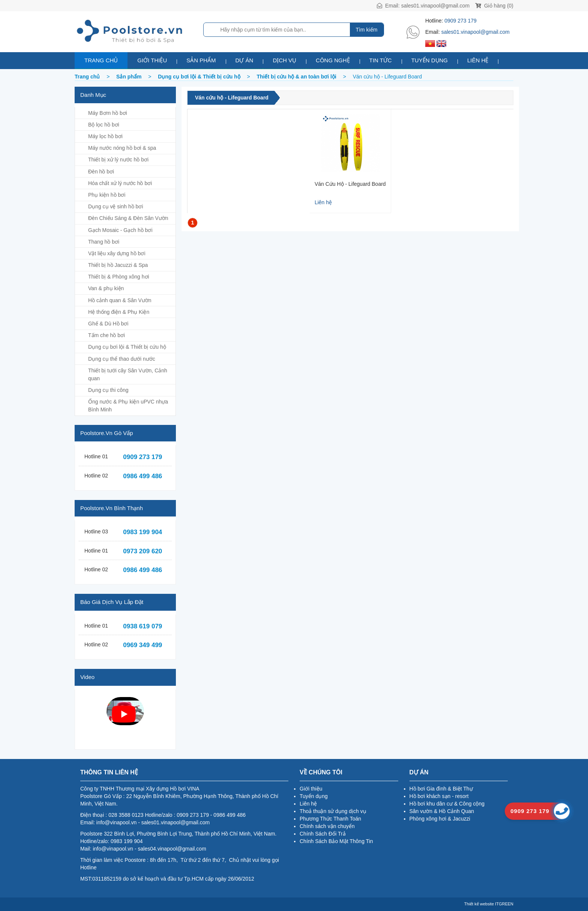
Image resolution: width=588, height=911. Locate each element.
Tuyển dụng (430, 60)
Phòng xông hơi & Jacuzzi (440, 819)
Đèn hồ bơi (101, 172)
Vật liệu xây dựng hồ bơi (117, 253)
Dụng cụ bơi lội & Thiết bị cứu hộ (127, 347)
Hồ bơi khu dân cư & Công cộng (447, 804)
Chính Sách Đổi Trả (323, 834)
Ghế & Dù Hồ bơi (108, 324)
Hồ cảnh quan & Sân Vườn (120, 300)
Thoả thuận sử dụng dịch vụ (333, 811)
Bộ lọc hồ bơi (104, 125)
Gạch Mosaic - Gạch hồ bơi (120, 230)
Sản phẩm (201, 60)
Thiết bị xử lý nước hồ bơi (118, 160)
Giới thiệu (152, 60)
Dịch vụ (284, 60)
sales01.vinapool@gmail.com (435, 6)
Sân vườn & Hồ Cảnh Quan (442, 811)
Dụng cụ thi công (108, 390)
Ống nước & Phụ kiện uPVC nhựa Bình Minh (128, 406)
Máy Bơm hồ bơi (108, 113)
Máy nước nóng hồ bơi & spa (122, 148)
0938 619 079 (142, 626)
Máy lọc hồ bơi (105, 136)
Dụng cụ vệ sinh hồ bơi (116, 206)
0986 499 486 (142, 476)
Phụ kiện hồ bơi (107, 195)
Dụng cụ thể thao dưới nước (122, 359)
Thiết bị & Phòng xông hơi (119, 277)
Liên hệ (478, 60)
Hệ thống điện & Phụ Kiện (119, 312)
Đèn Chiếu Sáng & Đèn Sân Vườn (128, 218)
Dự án (244, 60)
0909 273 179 (460, 21)
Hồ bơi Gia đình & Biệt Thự (441, 789)
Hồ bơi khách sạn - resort (439, 796)
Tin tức (381, 60)
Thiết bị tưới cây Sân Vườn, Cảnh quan (128, 374)
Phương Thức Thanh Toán (330, 819)
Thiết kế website (479, 904)
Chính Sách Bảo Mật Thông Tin (336, 841)
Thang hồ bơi (104, 242)
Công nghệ (333, 60)
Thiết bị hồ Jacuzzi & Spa (118, 265)
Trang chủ (101, 60)
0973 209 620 (142, 551)
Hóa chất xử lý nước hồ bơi (120, 183)
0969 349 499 (142, 645)
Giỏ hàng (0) (494, 6)
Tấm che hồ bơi (106, 335)
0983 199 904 (142, 532)
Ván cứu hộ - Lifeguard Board (232, 98)
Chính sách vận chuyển (327, 826)
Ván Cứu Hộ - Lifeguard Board (350, 184)
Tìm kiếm (367, 30)
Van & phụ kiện (106, 288)
